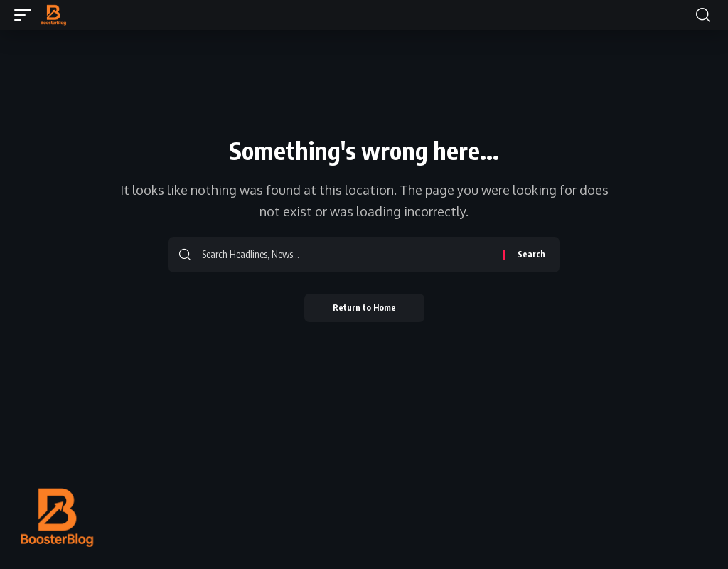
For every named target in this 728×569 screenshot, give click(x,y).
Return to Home (364, 308)
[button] (26, 15)
